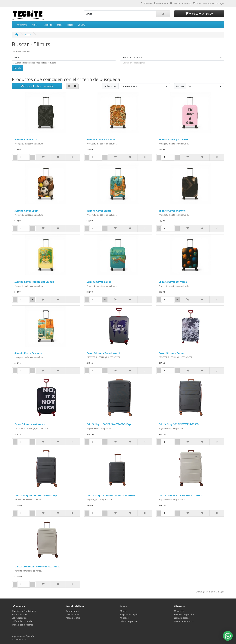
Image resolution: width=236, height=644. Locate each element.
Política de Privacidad (22, 621)
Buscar (28, 35)
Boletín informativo (184, 621)
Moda (60, 25)
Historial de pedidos (184, 614)
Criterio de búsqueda (21, 52)
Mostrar (180, 86)
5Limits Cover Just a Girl (173, 139)
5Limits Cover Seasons (28, 353)
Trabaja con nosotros (22, 625)
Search (17, 68)
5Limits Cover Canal (99, 282)
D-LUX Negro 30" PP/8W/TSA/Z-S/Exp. (109, 424)
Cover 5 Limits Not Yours (29, 424)
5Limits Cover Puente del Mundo (34, 282)
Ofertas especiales (129, 621)
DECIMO (82, 25)
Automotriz (22, 25)
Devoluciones (73, 614)
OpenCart (31, 636)
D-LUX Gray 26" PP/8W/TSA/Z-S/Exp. (36, 495)
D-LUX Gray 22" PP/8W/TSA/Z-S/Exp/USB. (111, 495)
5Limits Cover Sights (99, 211)
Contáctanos (72, 611)
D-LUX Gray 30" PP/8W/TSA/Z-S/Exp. (180, 424)
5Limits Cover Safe (26, 139)
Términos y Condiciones (24, 611)
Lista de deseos (182, 618)
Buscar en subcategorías (134, 63)
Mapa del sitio (73, 618)
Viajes (35, 25)
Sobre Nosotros (20, 618)
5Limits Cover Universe (173, 282)
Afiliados (124, 618)
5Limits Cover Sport (26, 211)
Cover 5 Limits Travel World (103, 353)
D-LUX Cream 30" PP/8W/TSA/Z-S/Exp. (181, 495)
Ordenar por (110, 86)
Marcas (124, 611)
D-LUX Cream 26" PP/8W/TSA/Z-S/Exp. (37, 566)
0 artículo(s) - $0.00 (199, 14)
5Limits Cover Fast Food (101, 139)
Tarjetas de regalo (129, 614)
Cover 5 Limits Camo (171, 353)
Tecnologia (47, 25)
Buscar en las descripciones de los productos (35, 63)
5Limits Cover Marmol (172, 211)
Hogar (70, 25)
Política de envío (20, 614)
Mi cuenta (179, 611)
